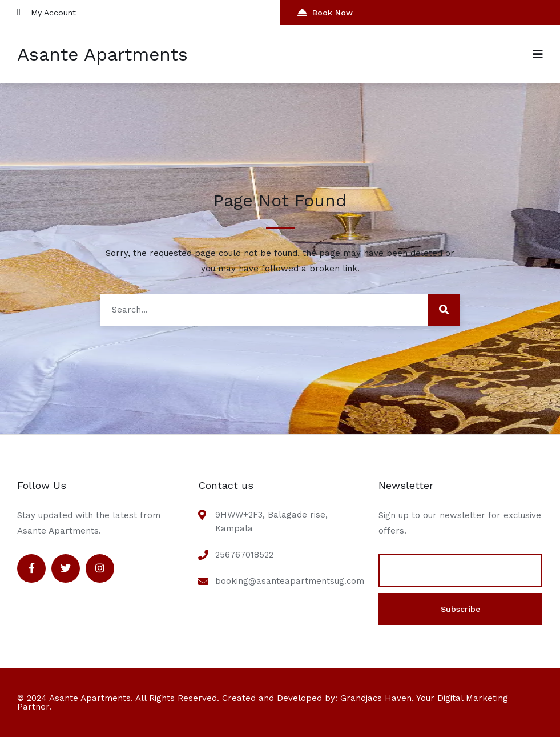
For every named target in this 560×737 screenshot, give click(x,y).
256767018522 (244, 555)
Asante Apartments (102, 54)
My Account (47, 12)
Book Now (325, 12)
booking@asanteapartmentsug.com (290, 581)
